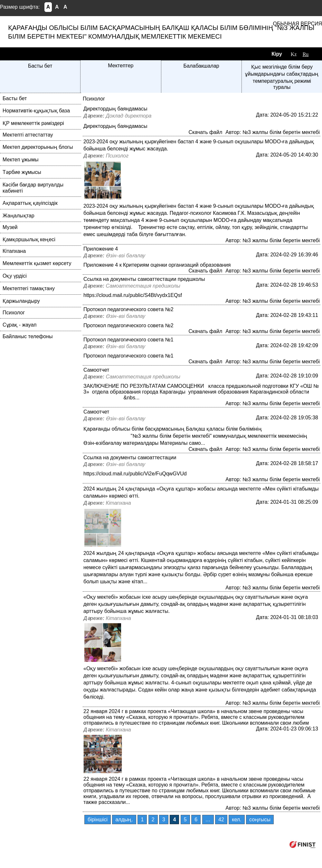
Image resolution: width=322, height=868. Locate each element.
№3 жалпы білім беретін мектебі (281, 132)
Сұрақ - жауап (19, 325)
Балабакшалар (201, 66)
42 (221, 820)
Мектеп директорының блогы (38, 147)
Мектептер (121, 66)
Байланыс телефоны (28, 336)
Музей (10, 227)
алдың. (124, 820)
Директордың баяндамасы (115, 109)
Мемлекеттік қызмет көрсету (37, 263)
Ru (306, 54)
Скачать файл (205, 132)
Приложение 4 (101, 249)
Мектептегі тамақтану (29, 288)
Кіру (277, 54)
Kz (294, 54)
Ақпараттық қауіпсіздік (30, 203)
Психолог (14, 313)
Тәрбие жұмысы (22, 172)
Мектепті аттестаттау (28, 135)
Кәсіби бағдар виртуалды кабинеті (33, 188)
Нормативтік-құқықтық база (36, 111)
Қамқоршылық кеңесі (29, 239)
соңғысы (260, 820)
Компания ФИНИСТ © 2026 (251, 844)
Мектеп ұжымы (20, 160)
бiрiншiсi (98, 820)
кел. (237, 820)
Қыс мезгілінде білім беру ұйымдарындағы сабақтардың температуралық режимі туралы (282, 77)
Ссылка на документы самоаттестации (130, 458)
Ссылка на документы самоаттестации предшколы (144, 279)
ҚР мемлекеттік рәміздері (33, 123)
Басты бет (40, 66)
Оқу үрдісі (15, 276)
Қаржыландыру (21, 301)
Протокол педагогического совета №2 (128, 309)
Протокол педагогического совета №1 (128, 340)
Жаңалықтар (19, 216)
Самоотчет (96, 370)
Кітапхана (14, 251)
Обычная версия (298, 24)
